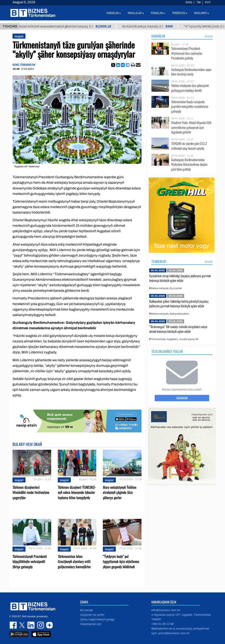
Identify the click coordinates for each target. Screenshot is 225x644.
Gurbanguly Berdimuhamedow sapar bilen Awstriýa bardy (191, 72)
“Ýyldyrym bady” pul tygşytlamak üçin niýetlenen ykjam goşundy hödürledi (121, 562)
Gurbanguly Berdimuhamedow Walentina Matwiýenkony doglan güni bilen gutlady (189, 165)
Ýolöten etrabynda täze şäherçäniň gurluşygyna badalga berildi (190, 88)
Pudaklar (158, 13)
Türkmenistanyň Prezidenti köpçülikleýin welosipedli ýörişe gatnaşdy (30, 562)
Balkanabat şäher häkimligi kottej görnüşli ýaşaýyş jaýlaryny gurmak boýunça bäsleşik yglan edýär (179, 304)
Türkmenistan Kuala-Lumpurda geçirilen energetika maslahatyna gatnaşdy (190, 107)
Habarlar (158, 36)
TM (199, 2)
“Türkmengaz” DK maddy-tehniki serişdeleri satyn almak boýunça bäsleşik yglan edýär (178, 329)
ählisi (209, 36)
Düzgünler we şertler (92, 615)
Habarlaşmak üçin (91, 624)
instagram (40, 625)
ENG (189, 2)
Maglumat (202, 13)
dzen (49, 625)
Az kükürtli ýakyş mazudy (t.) (154, 26)
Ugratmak (182, 398)
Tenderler (159, 261)
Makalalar (136, 13)
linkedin (31, 625)
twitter (22, 625)
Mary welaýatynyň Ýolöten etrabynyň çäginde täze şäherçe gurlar (120, 492)
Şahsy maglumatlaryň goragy (97, 619)
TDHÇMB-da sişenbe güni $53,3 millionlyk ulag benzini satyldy (189, 146)
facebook (14, 625)
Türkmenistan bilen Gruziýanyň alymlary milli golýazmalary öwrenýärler (74, 562)
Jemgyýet (19, 36)
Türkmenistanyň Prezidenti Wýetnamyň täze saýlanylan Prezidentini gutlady (187, 53)
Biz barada (86, 610)
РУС (208, 2)
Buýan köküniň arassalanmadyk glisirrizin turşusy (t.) (71, 26)
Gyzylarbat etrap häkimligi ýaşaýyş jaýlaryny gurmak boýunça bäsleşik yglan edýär (180, 278)
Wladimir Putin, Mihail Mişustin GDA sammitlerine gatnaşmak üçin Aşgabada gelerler (191, 127)
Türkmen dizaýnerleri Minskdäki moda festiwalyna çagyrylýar (31, 492)
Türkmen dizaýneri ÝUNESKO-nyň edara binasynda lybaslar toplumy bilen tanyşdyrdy (77, 492)
